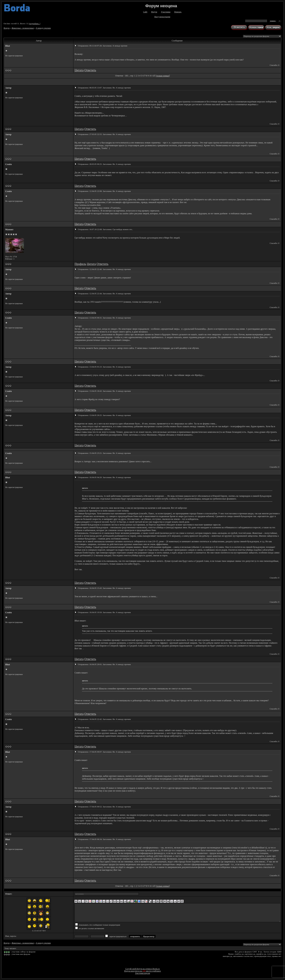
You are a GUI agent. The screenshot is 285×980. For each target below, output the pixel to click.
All (154, 76)
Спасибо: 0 (274, 65)
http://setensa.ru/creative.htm (87, 205)
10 (151, 76)
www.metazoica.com (125, 143)
